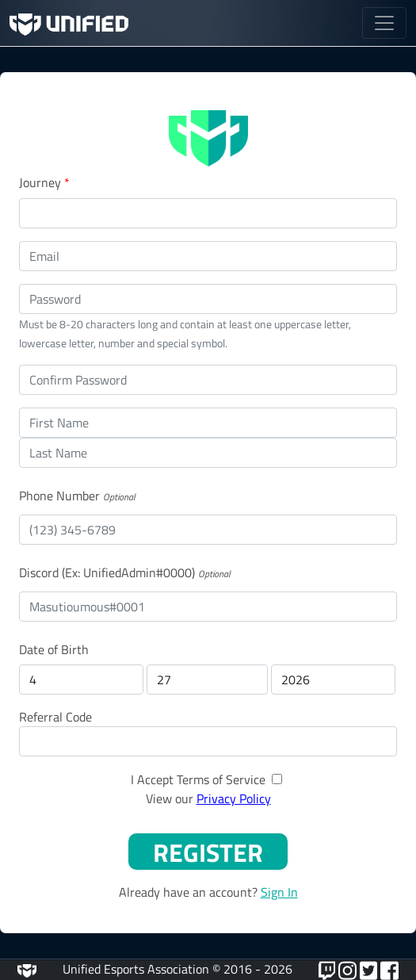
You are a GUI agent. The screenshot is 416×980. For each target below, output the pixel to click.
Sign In (279, 892)
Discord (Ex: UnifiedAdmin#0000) (107, 572)
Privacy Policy (234, 798)
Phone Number (59, 496)
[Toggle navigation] (384, 23)
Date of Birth (54, 649)
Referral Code (55, 717)
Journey (44, 182)
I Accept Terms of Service (198, 779)
